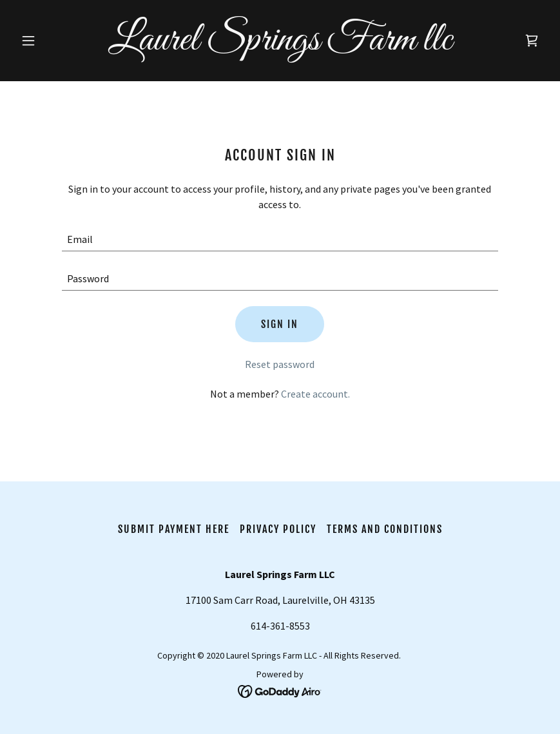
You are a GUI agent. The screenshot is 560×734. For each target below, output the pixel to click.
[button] (55, 41)
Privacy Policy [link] (278, 529)
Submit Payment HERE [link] (174, 529)
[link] (280, 46)
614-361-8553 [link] (280, 626)
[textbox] (280, 239)
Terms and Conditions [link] (385, 529)
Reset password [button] (280, 364)
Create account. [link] (315, 394)
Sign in (280, 324)
